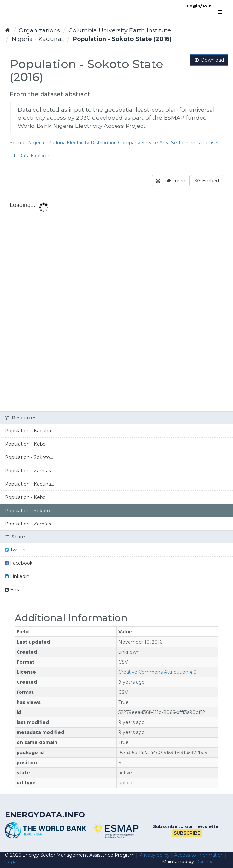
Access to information (199, 855)
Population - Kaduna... (29, 431)
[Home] (8, 30)
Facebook (19, 563)
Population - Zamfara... (30, 471)
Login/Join (199, 6)
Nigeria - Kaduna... (38, 39)
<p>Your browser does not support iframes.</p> (116, 304)
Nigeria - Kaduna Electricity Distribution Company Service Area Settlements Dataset (123, 143)
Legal (11, 862)
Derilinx (204, 862)
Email (14, 590)
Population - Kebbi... (27, 444)
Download (209, 60)
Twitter (15, 550)
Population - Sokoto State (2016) (122, 39)
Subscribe (187, 833)
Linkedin (17, 576)
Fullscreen (171, 181)
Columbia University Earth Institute (120, 30)
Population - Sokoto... (29, 457)
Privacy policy (154, 855)
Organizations (39, 30)
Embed (207, 181)
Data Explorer (31, 156)
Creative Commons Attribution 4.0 (158, 672)
